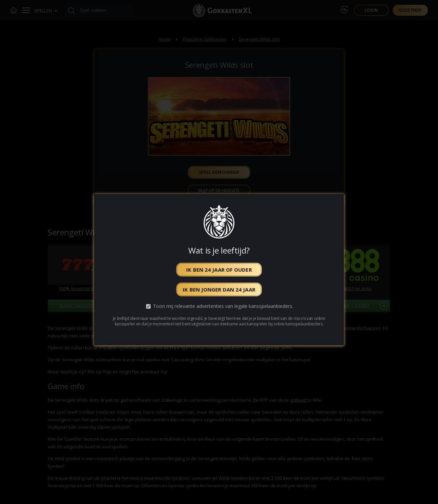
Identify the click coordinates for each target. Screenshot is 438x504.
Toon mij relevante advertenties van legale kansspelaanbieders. (223, 306)
